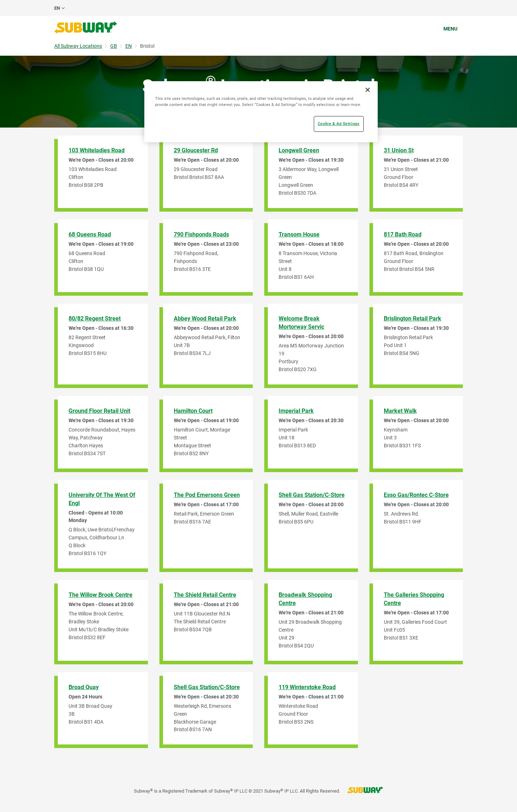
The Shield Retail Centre (205, 595)
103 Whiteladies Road (97, 150)
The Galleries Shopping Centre (414, 599)
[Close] (368, 90)
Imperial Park (296, 411)
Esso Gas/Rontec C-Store (416, 495)
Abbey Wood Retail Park (205, 319)
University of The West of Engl (102, 499)
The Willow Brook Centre (101, 595)
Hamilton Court (193, 411)
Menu (450, 29)
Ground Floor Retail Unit (99, 411)
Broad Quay (84, 687)
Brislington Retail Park (413, 319)
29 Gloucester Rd (196, 150)
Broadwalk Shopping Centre (305, 599)
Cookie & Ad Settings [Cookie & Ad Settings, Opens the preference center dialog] (339, 124)
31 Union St (399, 150)
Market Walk (400, 411)
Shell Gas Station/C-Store (312, 495)
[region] (261, 112)
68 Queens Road (90, 234)
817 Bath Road (403, 234)
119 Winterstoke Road (307, 687)
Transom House (299, 234)
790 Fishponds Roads (201, 234)
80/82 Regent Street (95, 319)
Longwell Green (299, 150)
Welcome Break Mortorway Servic (301, 323)
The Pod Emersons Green (207, 495)
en (57, 8)
